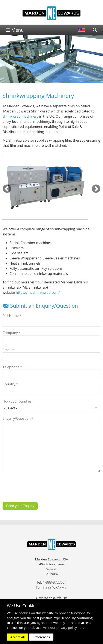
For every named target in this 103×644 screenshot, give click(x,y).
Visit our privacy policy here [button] (64, 628)
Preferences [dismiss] (41, 637)
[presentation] (35, 490)
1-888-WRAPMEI (55, 587)
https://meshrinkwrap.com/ (38, 292)
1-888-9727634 (55, 582)
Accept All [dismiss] (17, 637)
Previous (7, 189)
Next (96, 189)
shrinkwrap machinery (20, 116)
